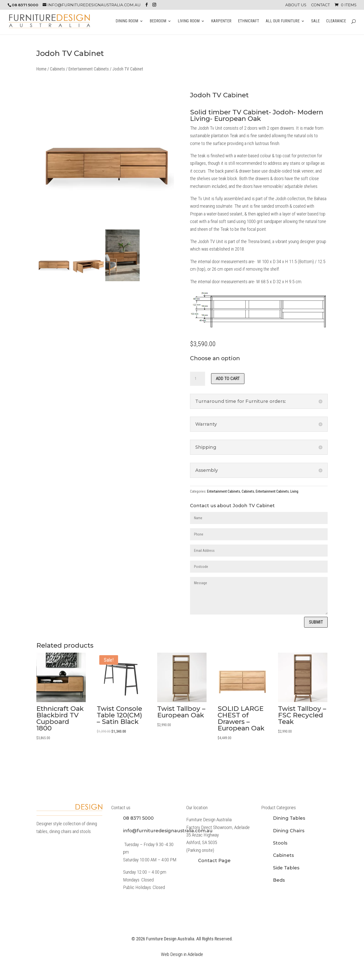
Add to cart (228, 378)
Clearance (336, 21)
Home (41, 69)
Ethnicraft (249, 21)
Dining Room (127, 21)
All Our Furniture (283, 21)
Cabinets (57, 69)
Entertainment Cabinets (89, 69)
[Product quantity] (198, 379)
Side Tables (286, 868)
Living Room (189, 21)
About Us (296, 5)
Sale (315, 21)
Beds (279, 880)
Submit (316, 622)
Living (294, 491)
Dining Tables (289, 818)
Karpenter (221, 21)
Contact (321, 5)
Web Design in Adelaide (182, 954)
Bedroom (158, 21)
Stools (280, 843)
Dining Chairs (289, 831)
